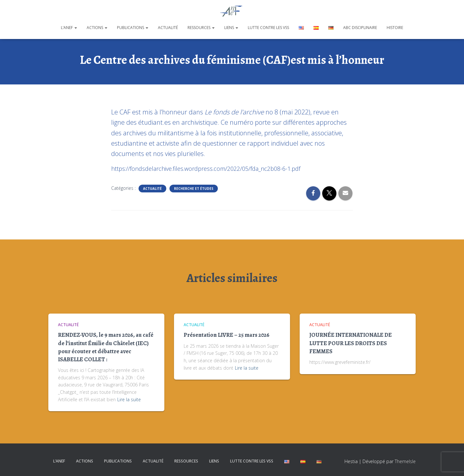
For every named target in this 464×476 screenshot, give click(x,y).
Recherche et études (194, 189)
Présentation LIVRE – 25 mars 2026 (227, 335)
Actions (97, 28)
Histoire (395, 28)
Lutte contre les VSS (268, 28)
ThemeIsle (405, 461)
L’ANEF (69, 28)
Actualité (168, 28)
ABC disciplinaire (360, 28)
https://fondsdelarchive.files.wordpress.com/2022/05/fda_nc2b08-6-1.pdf (206, 169)
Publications (133, 28)
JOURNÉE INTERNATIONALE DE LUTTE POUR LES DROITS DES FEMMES (351, 343)
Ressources (201, 28)
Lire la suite (129, 399)
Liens (231, 28)
